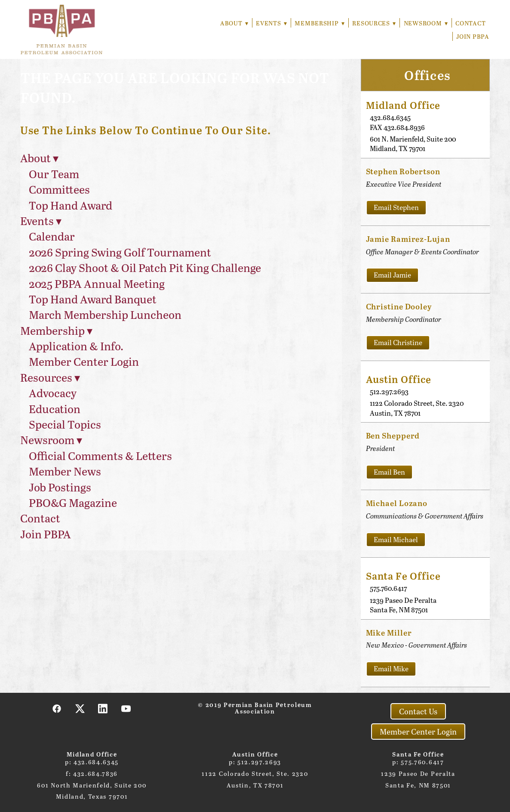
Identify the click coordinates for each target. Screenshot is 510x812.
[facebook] (57, 708)
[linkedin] (103, 708)
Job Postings (60, 487)
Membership (318, 23)
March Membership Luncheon (105, 314)
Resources (373, 23)
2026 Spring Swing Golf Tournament (120, 252)
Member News (65, 471)
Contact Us (418, 711)
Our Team (54, 174)
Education (55, 409)
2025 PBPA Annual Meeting (97, 283)
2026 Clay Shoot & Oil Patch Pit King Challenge (145, 267)
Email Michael (396, 539)
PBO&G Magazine (73, 502)
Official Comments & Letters (100, 455)
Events (270, 23)
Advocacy (53, 393)
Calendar (52, 236)
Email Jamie (392, 275)
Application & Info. (76, 346)
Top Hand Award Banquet (93, 299)
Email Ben (389, 472)
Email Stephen (396, 207)
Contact (470, 23)
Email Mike (391, 668)
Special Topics (65, 424)
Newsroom (425, 23)
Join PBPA (473, 36)
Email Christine (398, 342)
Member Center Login (84, 361)
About (232, 23)
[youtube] (126, 708)
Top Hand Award (71, 205)
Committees (59, 189)
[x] (80, 708)
